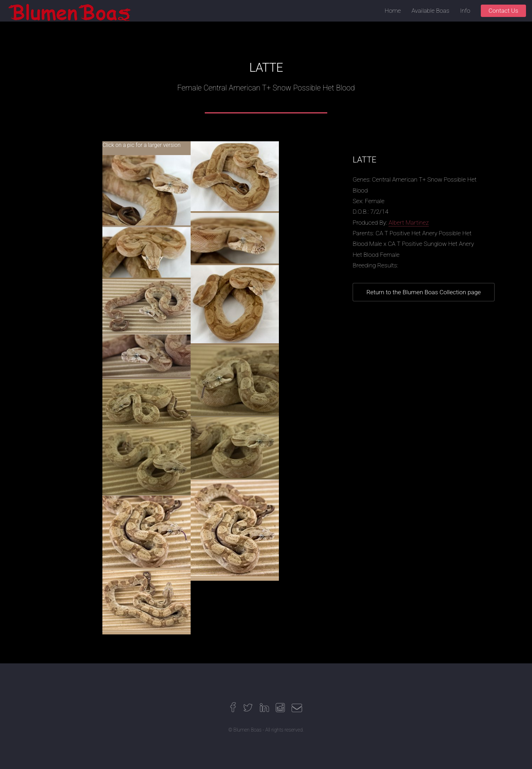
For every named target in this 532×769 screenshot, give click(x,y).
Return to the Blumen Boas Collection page (424, 292)
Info (465, 11)
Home (393, 11)
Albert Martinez (409, 223)
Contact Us (503, 11)
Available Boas (431, 11)
